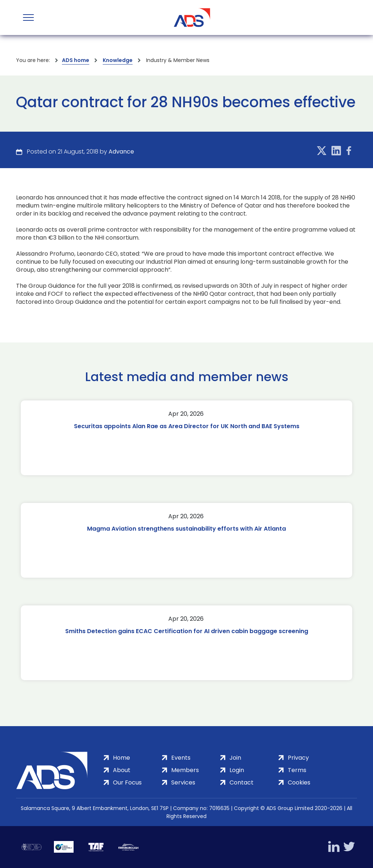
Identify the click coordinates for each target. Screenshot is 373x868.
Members (185, 770)
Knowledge (118, 60)
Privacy (298, 758)
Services (183, 782)
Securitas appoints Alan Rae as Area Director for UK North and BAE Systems (187, 426)
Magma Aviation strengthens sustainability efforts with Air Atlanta (186, 529)
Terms (297, 770)
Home (121, 758)
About (122, 770)
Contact (242, 782)
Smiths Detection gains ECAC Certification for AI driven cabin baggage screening (187, 631)
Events (181, 758)
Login (237, 770)
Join (235, 758)
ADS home (76, 60)
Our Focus (127, 782)
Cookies (299, 782)
